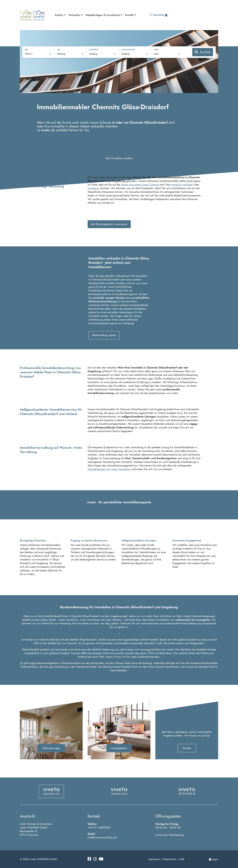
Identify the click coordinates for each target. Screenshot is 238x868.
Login (214, 859)
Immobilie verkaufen (182, 185)
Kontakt (187, 748)
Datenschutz (169, 859)
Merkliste (159, 15)
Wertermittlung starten (104, 335)
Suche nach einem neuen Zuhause (140, 185)
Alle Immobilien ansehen (119, 158)
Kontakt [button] (130, 15)
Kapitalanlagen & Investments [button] (104, 15)
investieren (93, 188)
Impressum (154, 859)
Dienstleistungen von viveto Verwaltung (109, 469)
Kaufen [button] (60, 15)
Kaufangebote (119, 748)
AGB (182, 859)
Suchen (203, 52)
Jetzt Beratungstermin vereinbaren (109, 224)
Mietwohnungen (51, 748)
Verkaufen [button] (76, 15)
